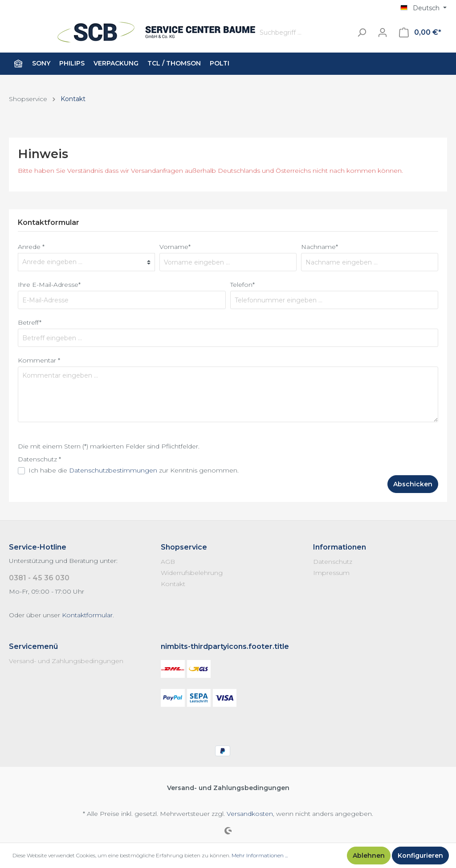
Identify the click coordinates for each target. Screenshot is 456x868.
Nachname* (320, 247)
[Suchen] (362, 33)
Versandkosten (250, 814)
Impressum (331, 573)
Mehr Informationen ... (260, 855)
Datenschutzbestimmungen (113, 470)
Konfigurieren (420, 856)
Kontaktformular (87, 615)
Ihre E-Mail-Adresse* (49, 285)
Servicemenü (33, 646)
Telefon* (242, 285)
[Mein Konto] (383, 33)
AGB (168, 562)
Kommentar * (39, 360)
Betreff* (30, 322)
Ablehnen (369, 856)
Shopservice (184, 547)
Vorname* (175, 247)
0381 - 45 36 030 (39, 578)
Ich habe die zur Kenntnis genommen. (134, 470)
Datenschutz (333, 562)
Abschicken (413, 484)
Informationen (340, 547)
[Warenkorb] (420, 33)
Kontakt (173, 584)
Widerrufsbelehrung (192, 573)
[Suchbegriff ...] (304, 33)
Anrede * (31, 247)
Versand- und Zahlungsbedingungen (66, 661)
